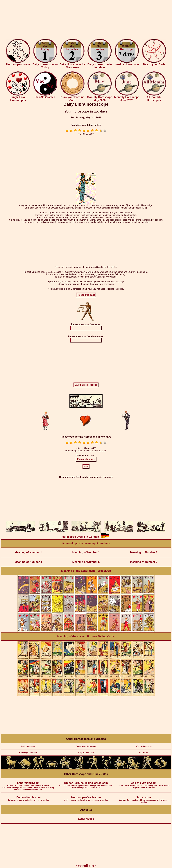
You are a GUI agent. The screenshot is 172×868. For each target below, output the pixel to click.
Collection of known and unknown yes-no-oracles (28, 797)
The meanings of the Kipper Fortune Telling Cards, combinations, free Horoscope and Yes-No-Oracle (86, 783)
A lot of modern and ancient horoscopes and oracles (86, 797)
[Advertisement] (86, 20)
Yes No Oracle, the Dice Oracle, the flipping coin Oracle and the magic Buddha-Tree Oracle (144, 783)
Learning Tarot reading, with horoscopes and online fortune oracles (144, 798)
